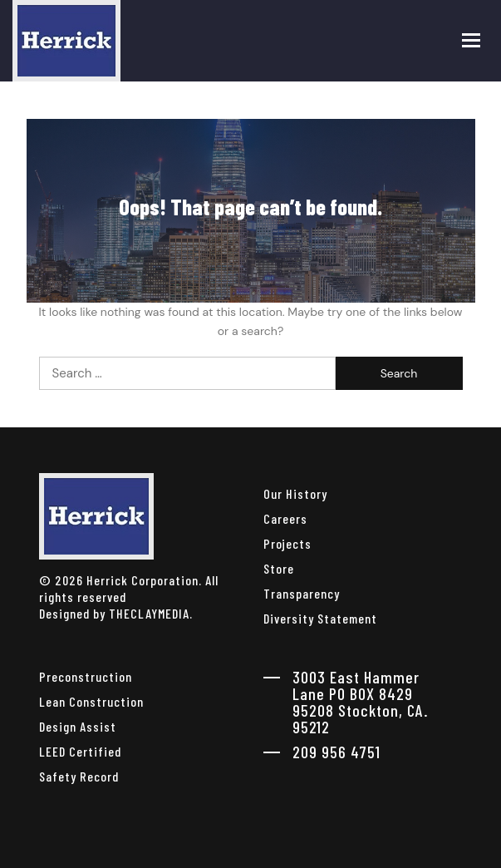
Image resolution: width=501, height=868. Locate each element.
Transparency (302, 593)
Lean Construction (91, 701)
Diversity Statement (320, 618)
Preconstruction (86, 676)
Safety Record (79, 776)
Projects (287, 543)
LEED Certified (80, 751)
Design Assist (78, 726)
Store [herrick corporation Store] (279, 568)
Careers (285, 518)
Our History (295, 493)
